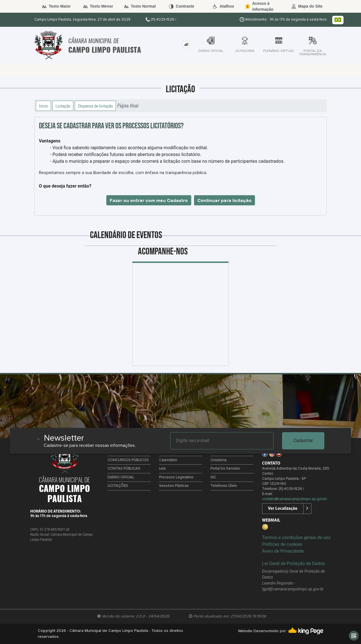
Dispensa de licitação (95, 106)
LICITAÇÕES (118, 486)
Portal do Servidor (225, 469)
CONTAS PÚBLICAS (124, 469)
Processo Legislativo (176, 477)
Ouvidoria (218, 460)
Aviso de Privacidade (283, 551)
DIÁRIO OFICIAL (121, 477)
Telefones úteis (224, 486)
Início (43, 106)
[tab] (186, 44)
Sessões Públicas (174, 486)
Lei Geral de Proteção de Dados (293, 563)
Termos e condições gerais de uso (296, 538)
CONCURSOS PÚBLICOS (128, 460)
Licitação (63, 106)
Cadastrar (303, 440)
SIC (213, 477)
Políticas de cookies (282, 544)
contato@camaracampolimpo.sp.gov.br (294, 499)
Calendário (168, 460)
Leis (162, 469)
